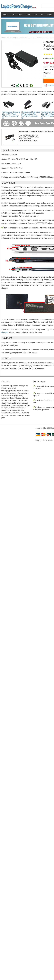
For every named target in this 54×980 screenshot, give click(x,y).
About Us (39, 428)
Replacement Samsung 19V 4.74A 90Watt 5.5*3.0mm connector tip (11, 115)
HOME (5, 15)
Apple (21, 15)
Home (4, 38)
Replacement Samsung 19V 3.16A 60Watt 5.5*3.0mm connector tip (31, 115)
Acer (13, 15)
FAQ (46, 428)
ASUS (28, 15)
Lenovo (50, 15)
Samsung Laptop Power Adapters (21, 38)
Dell (36, 15)
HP (42, 15)
